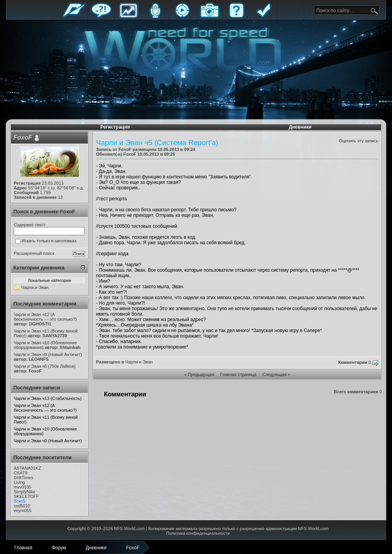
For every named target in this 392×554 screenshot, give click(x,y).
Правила (263, 17)
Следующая (274, 374)
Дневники (300, 127)
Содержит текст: (30, 225)
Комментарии (353, 362)
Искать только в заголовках (46, 241)
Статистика (128, 17)
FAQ (236, 17)
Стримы (182, 17)
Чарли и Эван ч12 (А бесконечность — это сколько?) (45, 408)
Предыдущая (201, 374)
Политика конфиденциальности (198, 533)
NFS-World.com (129, 529)
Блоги (155, 17)
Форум (101, 17)
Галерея (209, 17)
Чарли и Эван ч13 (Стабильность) (48, 398)
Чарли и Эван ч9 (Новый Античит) (48, 441)
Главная (74, 17)
